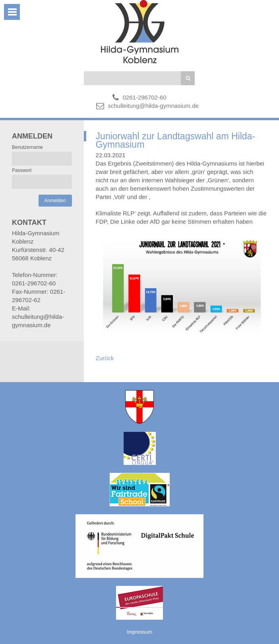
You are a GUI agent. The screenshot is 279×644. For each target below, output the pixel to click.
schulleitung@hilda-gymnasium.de (153, 106)
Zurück (105, 358)
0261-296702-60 (145, 97)
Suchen (188, 78)
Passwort (22, 170)
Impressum (139, 632)
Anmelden (55, 201)
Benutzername (27, 147)
